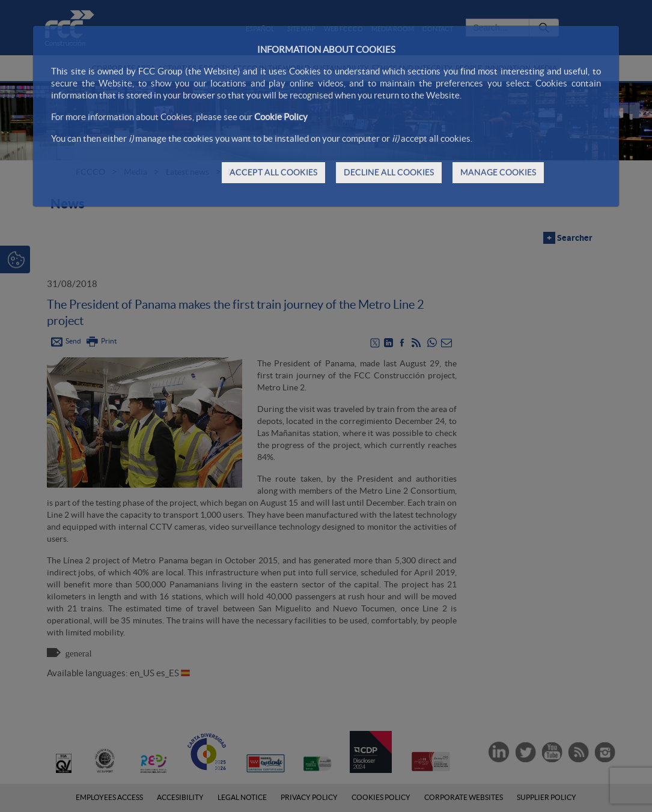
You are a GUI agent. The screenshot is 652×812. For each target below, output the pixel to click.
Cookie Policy (281, 117)
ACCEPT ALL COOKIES (273, 172)
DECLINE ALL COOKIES (389, 172)
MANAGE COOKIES (498, 172)
